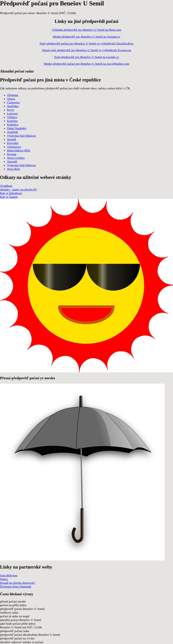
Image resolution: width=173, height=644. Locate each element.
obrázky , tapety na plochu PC (19, 189)
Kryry (11, 110)
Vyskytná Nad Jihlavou (21, 136)
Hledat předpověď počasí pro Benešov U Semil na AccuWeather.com (86, 64)
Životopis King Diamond (16, 586)
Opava (11, 99)
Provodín (13, 143)
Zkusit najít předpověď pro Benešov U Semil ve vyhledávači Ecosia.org (87, 50)
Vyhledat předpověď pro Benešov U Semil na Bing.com (86, 30)
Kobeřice (13, 125)
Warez (4, 579)
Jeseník (12, 139)
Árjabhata (6, 186)
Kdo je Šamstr (9, 197)
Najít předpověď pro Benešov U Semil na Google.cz (86, 57)
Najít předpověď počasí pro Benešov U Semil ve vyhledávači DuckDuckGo (86, 43)
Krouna (12, 154)
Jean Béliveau (9, 575)
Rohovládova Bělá (18, 150)
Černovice (13, 102)
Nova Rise (14, 169)
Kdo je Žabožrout (11, 193)
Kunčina (12, 121)
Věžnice (12, 117)
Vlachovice (14, 147)
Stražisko (13, 106)
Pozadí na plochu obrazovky (18, 583)
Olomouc (13, 95)
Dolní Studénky (17, 128)
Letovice (12, 113)
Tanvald (12, 161)
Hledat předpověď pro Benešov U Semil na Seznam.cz (87, 37)
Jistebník (13, 132)
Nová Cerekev (16, 158)
